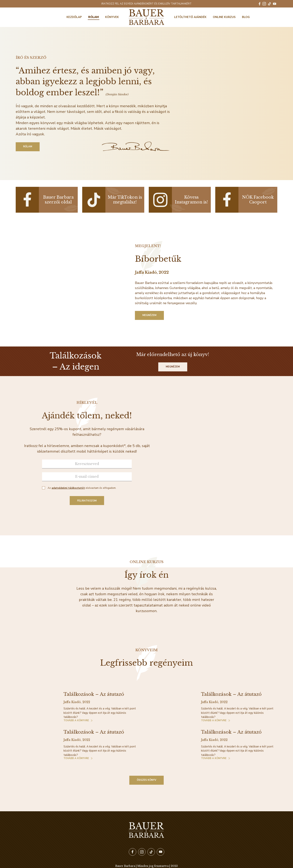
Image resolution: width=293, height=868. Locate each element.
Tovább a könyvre (76, 721)
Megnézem (149, 315)
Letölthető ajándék (190, 17)
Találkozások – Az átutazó (94, 694)
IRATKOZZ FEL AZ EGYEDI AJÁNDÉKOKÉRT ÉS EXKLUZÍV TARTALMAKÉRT (146, 4)
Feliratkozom (87, 501)
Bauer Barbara (146, 17)
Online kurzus (224, 17)
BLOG (246, 17)
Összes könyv (146, 780)
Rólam (94, 17)
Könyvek (112, 17)
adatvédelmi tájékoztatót (68, 488)
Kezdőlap (74, 17)
